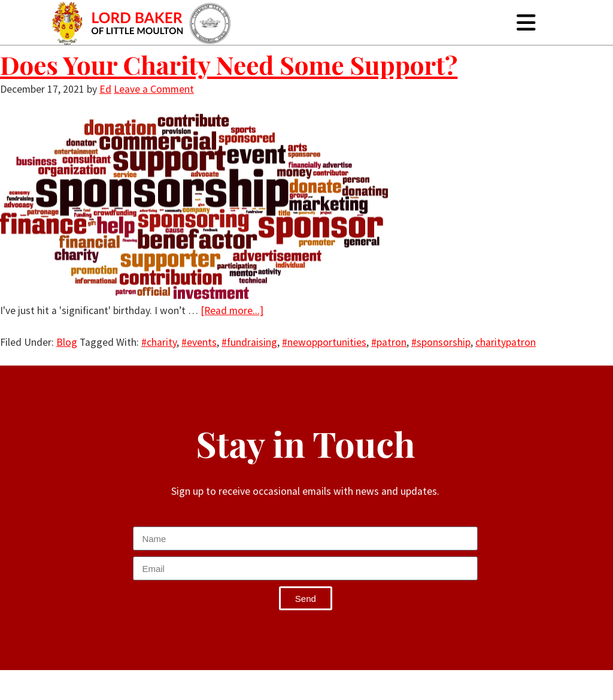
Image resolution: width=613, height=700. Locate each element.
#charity (159, 342)
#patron (389, 342)
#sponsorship (441, 342)
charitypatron (506, 342)
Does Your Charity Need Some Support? (229, 65)
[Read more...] (232, 311)
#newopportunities (324, 342)
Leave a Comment (154, 89)
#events (199, 342)
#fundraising (249, 342)
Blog (67, 342)
